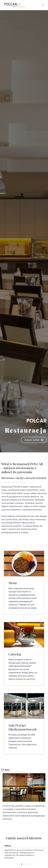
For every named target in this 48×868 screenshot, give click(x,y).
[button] (4, 852)
